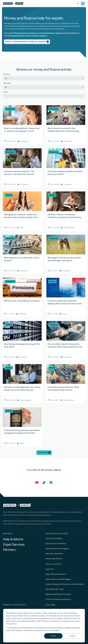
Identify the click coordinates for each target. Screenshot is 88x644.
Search (6, 92)
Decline (73, 636)
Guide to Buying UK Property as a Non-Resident (65, 584)
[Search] (78, 4)
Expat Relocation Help (54, 589)
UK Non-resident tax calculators (58, 599)
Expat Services (14, 544)
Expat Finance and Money (56, 543)
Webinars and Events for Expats (58, 594)
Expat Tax (50, 569)
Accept (53, 636)
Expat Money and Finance (56, 574)
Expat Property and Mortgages (58, 579)
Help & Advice (13, 539)
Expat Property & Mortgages (57, 548)
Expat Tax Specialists (54, 538)
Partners (9, 550)
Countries (7, 74)
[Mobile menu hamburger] (83, 4)
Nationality (7, 83)
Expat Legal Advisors (54, 559)
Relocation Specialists (54, 553)
